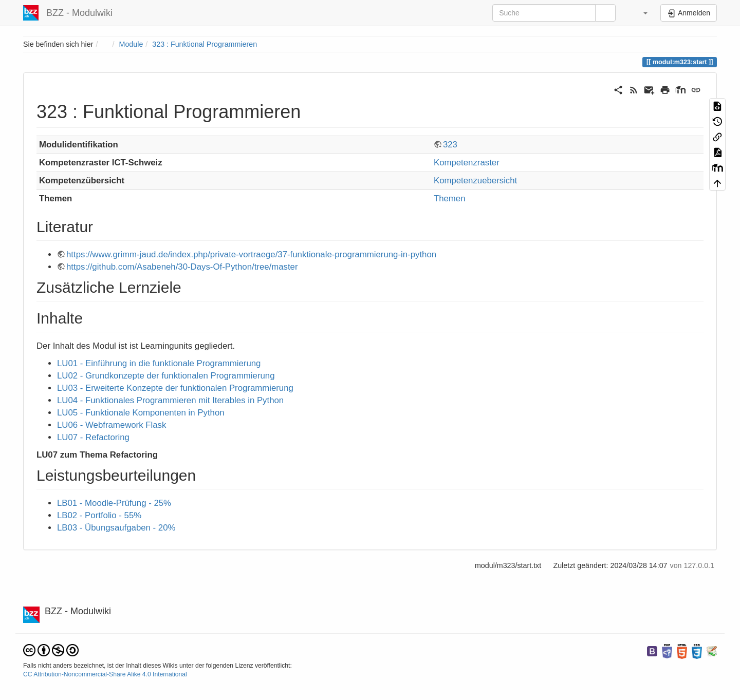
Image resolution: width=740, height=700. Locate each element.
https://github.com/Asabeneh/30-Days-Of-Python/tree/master (182, 267)
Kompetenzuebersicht (475, 181)
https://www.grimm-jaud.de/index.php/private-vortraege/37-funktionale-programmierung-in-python (251, 254)
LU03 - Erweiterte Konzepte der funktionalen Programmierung (175, 388)
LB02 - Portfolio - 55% (99, 515)
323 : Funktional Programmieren (205, 44)
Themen (450, 198)
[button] (639, 13)
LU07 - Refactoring (93, 437)
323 (450, 145)
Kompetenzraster (467, 163)
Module (131, 44)
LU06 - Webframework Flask (112, 425)
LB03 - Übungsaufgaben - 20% (116, 528)
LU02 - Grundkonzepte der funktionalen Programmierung (166, 376)
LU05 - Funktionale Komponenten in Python (141, 413)
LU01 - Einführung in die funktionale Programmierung (159, 363)
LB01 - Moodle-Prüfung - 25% (114, 503)
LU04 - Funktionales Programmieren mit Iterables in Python (170, 400)
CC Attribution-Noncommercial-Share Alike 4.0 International (105, 674)
